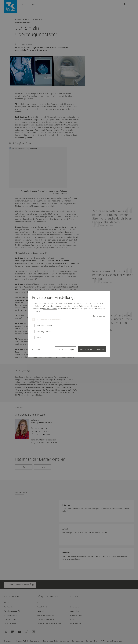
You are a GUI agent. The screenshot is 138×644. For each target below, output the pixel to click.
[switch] (98, 316)
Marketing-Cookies (43, 332)
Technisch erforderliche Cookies (49, 320)
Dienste (39, 338)
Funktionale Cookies (44, 326)
